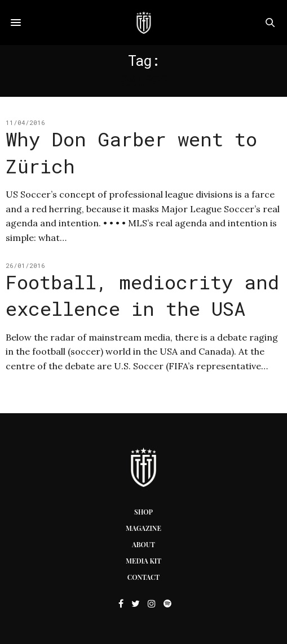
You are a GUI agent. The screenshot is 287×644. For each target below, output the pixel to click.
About (143, 544)
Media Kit (143, 561)
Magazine (143, 528)
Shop (143, 512)
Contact (143, 577)
